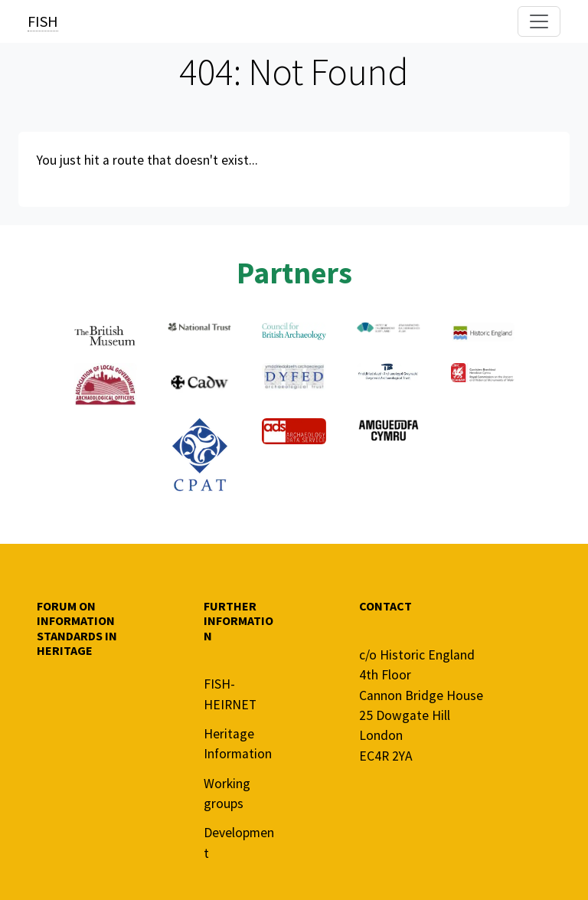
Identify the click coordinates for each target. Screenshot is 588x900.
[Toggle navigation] (539, 21)
